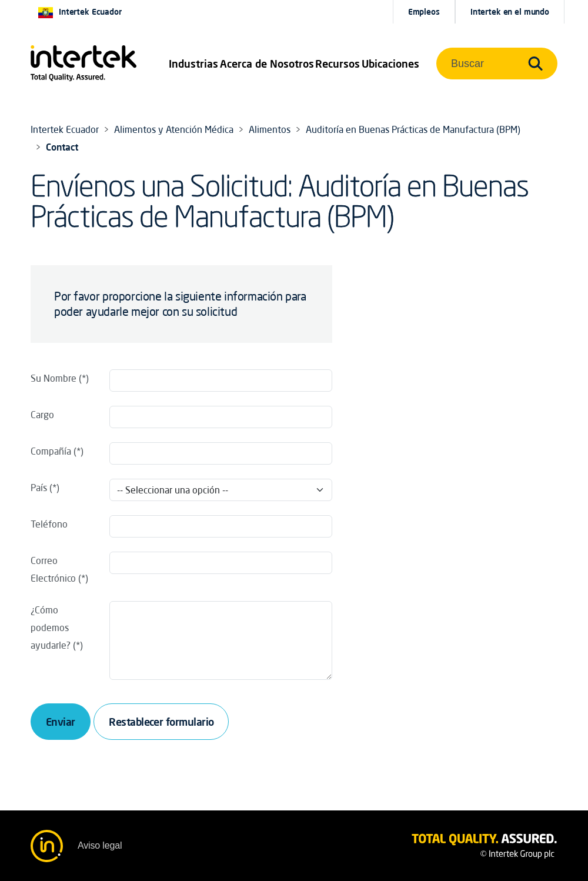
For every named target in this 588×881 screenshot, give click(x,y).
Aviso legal (100, 845)
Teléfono (49, 524)
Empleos (424, 12)
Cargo (42, 415)
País (39, 488)
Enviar (61, 722)
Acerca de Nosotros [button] (267, 64)
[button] (193, 64)
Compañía (51, 451)
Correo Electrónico (53, 569)
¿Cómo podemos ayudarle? (51, 628)
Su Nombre (54, 378)
